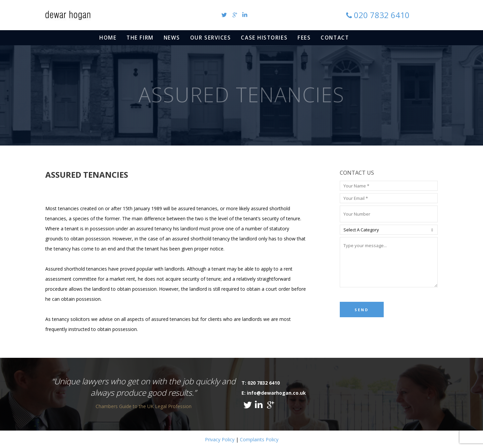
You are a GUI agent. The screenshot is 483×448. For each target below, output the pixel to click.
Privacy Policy (220, 439)
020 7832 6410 (382, 15)
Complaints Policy (259, 439)
